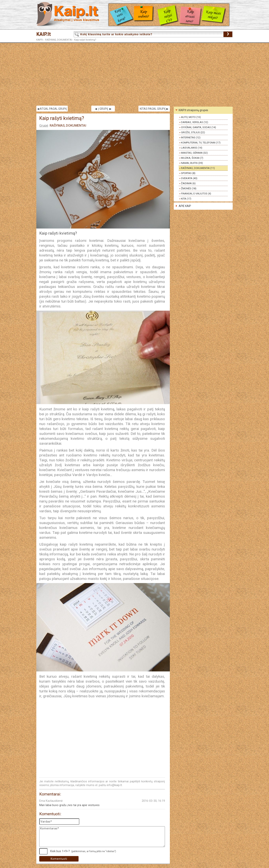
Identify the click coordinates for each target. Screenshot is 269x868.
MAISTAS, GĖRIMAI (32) (194, 153)
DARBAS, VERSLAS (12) (195, 122)
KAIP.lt (44, 34)
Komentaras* (102, 837)
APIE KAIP (185, 206)
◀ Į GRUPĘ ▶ (103, 109)
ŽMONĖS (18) (189, 188)
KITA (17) (186, 199)
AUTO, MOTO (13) (191, 117)
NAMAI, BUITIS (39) (192, 163)
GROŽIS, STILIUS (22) (193, 132)
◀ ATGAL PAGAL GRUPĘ (52, 109)
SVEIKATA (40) (189, 178)
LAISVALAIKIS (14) (192, 148)
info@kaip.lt (114, 785)
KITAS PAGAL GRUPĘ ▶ (154, 109)
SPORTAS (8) (188, 173)
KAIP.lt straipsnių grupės (193, 110)
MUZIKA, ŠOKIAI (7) (192, 158)
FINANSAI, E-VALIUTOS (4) (196, 194)
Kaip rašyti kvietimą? (85, 40)
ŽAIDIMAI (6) (188, 183)
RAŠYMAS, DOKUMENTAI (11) (198, 168)
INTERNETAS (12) (191, 137)
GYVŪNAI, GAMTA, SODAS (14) (199, 127)
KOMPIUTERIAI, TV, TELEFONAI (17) (201, 143)
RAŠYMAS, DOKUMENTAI (59, 40)
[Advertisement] (134, 74)
